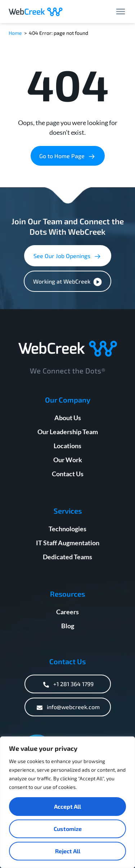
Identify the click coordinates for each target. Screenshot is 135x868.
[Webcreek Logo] (36, 12)
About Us (68, 418)
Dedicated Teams (67, 557)
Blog (68, 626)
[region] (67, 802)
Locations (67, 446)
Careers (67, 612)
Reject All (68, 851)
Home (15, 33)
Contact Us (68, 474)
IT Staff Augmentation (68, 543)
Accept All (67, 806)
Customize (68, 829)
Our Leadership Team (68, 432)
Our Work (68, 460)
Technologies (67, 529)
